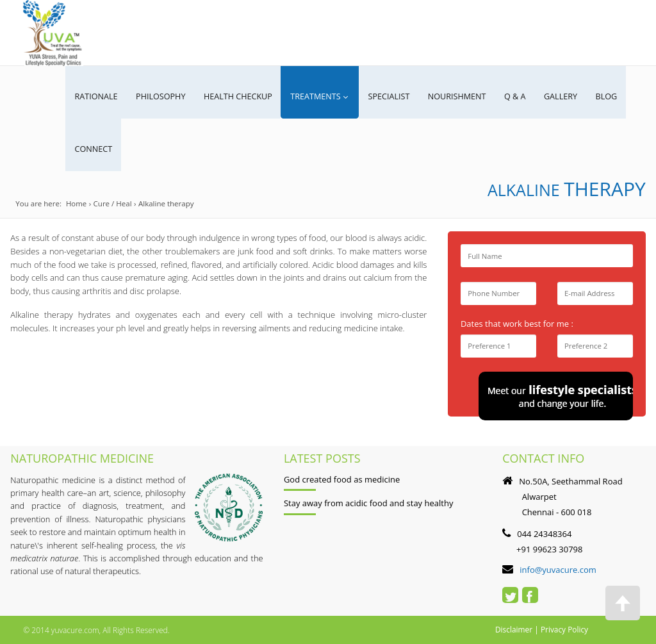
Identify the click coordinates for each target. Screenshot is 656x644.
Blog (615, 96)
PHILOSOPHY (162, 96)
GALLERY (568, 96)
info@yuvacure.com (558, 568)
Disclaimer (514, 628)
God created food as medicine (342, 478)
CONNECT (94, 148)
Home (77, 203)
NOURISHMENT (463, 96)
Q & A (522, 96)
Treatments (318, 96)
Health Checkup (240, 96)
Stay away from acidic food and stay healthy (369, 502)
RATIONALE (96, 96)
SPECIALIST (394, 96)
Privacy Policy (565, 628)
